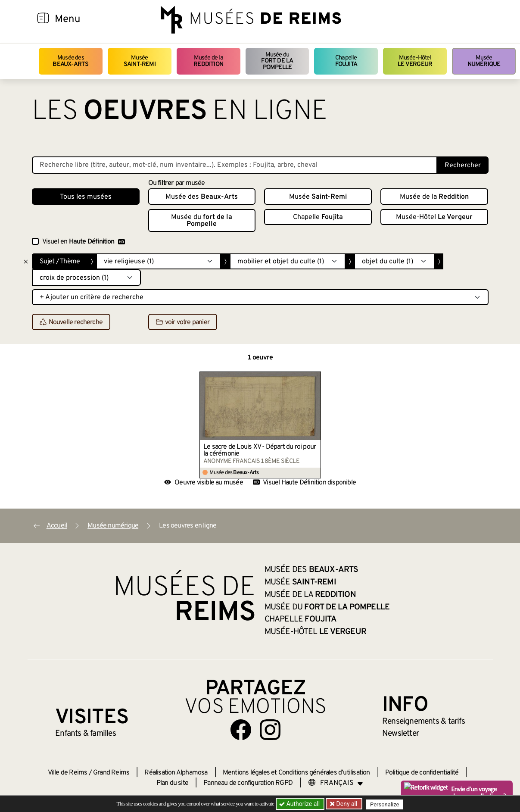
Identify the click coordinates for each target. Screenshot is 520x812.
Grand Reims (111, 773)
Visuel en (84, 242)
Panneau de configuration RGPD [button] (248, 783)
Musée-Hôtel (415, 61)
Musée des (70, 61)
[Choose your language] (336, 783)
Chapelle (346, 61)
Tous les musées (86, 197)
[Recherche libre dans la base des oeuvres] (235, 165)
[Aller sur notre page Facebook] (241, 730)
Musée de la (208, 61)
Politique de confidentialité (422, 773)
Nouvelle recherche (71, 322)
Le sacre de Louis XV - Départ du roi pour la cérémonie (260, 450)
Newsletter (400, 734)
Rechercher (463, 166)
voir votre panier (183, 322)
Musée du (277, 61)
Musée (140, 61)
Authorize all (300, 804)
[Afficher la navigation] (43, 19)
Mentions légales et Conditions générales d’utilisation (296, 773)
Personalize (386, 804)
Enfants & (86, 734)
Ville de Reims (68, 773)
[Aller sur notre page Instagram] (270, 730)
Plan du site (172, 783)
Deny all (347, 804)
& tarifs (423, 721)
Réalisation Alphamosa (176, 773)
